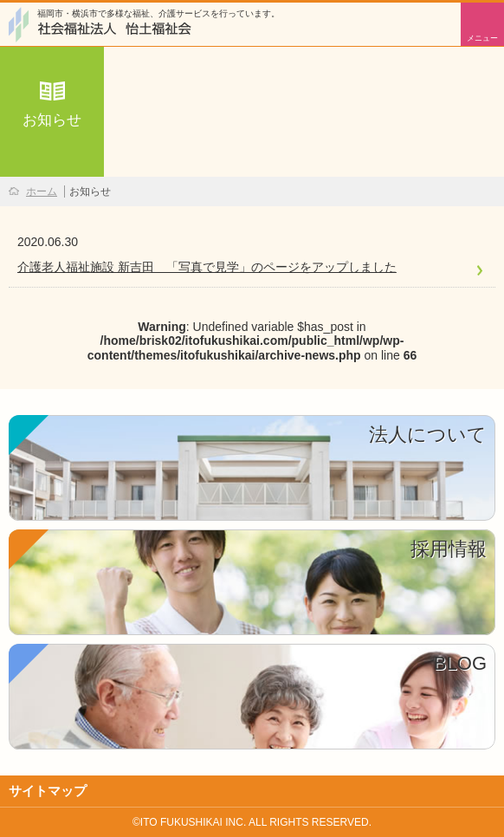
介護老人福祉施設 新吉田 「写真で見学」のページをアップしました (207, 267)
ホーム (42, 191)
